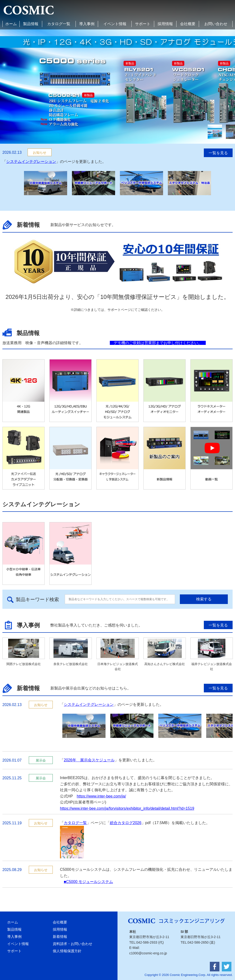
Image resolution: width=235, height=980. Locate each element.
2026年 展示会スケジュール (89, 760)
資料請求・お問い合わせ (73, 944)
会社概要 (188, 24)
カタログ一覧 (59, 24)
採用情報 (165, 24)
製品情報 (31, 24)
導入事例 (87, 24)
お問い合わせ (216, 24)
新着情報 (60, 937)
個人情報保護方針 (67, 951)
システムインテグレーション (31, 162)
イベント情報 (115, 24)
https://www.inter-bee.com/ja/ (101, 796)
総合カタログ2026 (126, 823)
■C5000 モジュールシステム (88, 882)
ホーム (11, 24)
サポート (143, 24)
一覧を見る (218, 153)
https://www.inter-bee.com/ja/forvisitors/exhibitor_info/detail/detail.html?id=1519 (127, 808)
